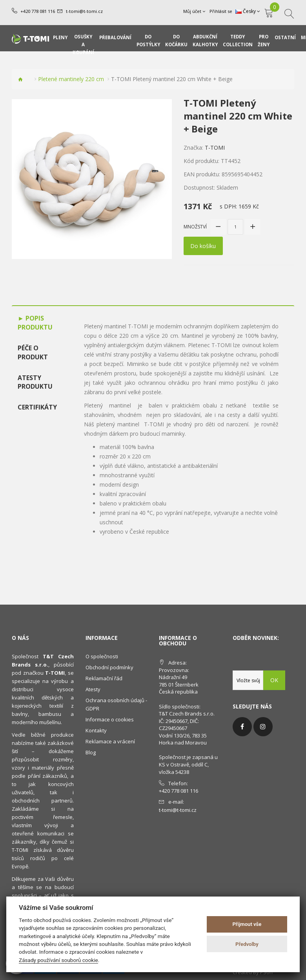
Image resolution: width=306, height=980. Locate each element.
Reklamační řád (104, 678)
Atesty (93, 689)
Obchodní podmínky (109, 667)
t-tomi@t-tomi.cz (84, 11)
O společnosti (102, 656)
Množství (195, 227)
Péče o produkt (33, 352)
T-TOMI (215, 148)
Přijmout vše (247, 924)
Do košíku (203, 246)
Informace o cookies (110, 719)
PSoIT (267, 972)
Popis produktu (35, 323)
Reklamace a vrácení (110, 741)
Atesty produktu (35, 382)
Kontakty (96, 730)
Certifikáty (37, 407)
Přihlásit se (221, 11)
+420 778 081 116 (38, 11)
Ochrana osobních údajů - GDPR (116, 704)
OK (274, 680)
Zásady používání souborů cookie (58, 960)
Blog (91, 752)
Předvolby (247, 944)
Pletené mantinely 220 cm (71, 79)
